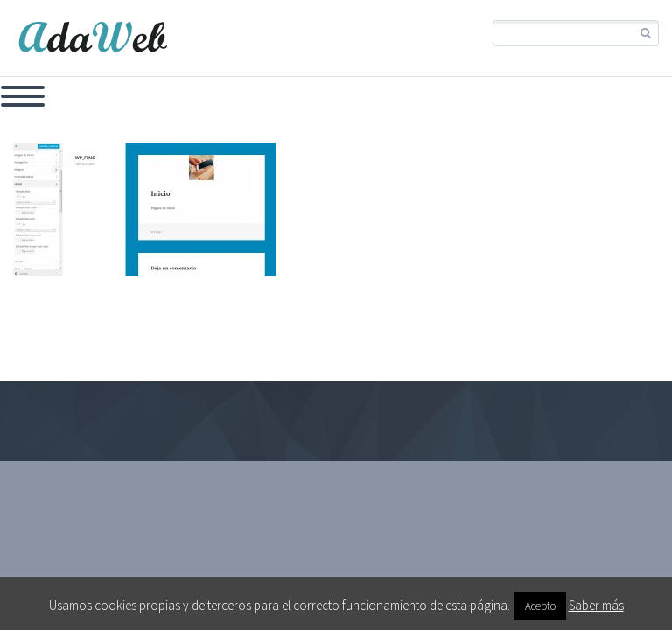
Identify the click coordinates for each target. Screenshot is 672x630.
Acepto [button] (540, 606)
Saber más (596, 605)
